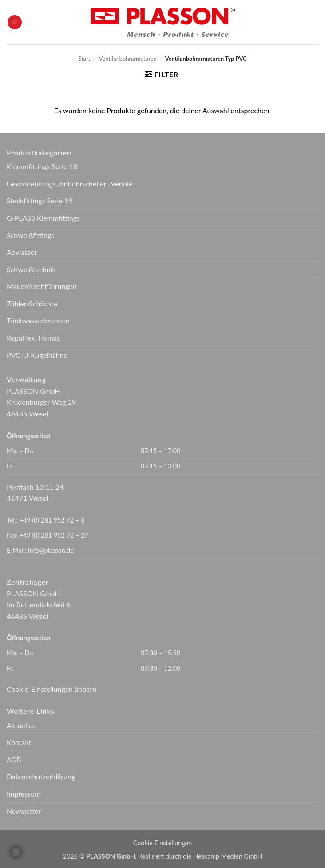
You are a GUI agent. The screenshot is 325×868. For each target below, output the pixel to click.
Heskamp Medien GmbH (228, 856)
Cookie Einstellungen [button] (162, 843)
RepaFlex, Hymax (34, 338)
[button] (15, 22)
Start (85, 59)
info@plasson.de (51, 550)
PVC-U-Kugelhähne (37, 355)
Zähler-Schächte (32, 303)
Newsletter (24, 811)
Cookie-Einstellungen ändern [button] (52, 689)
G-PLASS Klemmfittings (43, 218)
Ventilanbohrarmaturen (128, 59)
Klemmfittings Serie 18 (42, 166)
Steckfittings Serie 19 (40, 200)
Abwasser (22, 252)
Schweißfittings (30, 235)
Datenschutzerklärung (41, 776)
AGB (14, 759)
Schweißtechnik (31, 269)
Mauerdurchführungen (42, 286)
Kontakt (19, 742)
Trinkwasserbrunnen (38, 320)
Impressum (24, 794)
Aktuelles (21, 725)
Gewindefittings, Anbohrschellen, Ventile (70, 184)
